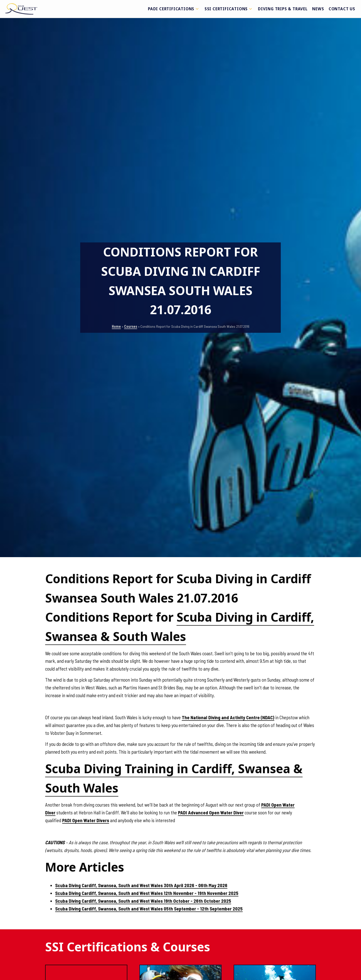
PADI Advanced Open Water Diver (211, 812)
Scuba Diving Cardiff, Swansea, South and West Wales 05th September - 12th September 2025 (149, 909)
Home (116, 326)
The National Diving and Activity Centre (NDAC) (228, 717)
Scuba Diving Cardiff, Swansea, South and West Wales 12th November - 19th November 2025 (147, 893)
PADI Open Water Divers (86, 820)
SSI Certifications (229, 9)
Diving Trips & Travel (283, 9)
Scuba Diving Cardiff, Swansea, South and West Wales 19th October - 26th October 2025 (143, 901)
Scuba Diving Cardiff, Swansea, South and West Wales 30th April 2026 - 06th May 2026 (141, 885)
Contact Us (342, 9)
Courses (131, 326)
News (318, 9)
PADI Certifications (174, 9)
